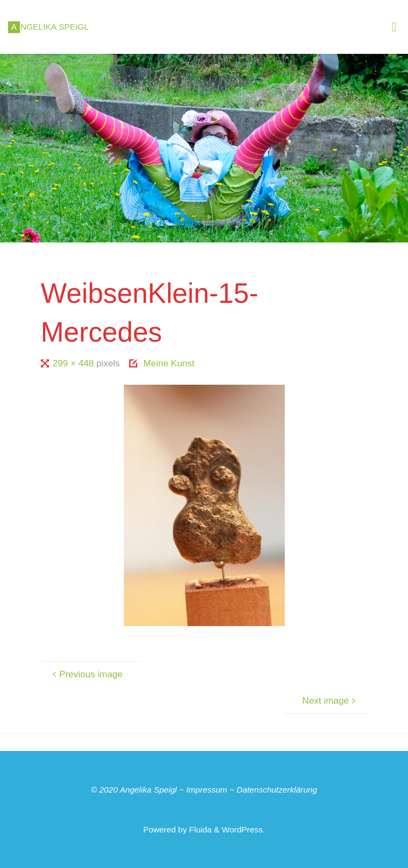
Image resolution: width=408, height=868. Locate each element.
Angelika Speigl (148, 790)
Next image (330, 701)
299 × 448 (75, 363)
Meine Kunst (169, 363)
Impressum (207, 790)
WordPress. (243, 829)
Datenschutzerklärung (277, 790)
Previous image (86, 674)
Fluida (199, 829)
